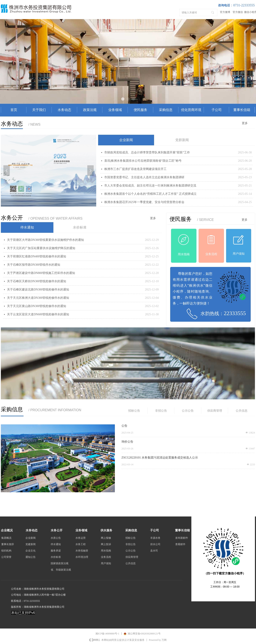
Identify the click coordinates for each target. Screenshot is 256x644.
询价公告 (127, 442)
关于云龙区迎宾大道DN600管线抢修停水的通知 (38, 314)
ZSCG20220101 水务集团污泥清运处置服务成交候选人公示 (160, 458)
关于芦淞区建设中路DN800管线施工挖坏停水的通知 (41, 273)
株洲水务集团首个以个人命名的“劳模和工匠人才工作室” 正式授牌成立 (150, 194)
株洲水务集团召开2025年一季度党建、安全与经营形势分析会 (144, 202)
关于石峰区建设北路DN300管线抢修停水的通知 (38, 290)
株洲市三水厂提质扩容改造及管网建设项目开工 (135, 169)
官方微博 (225, 12)
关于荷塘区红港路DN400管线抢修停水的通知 (37, 256)
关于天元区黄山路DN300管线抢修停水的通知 (37, 306)
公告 (124, 426)
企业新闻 (126, 140)
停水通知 (27, 227)
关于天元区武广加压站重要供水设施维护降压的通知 (41, 248)
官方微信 (238, 12)
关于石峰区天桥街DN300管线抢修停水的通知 (37, 281)
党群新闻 (182, 140)
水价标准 (80, 227)
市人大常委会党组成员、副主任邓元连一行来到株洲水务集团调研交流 (150, 186)
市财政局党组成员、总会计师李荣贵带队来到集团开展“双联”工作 (147, 152)
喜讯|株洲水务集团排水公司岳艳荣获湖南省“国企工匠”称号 (143, 161)
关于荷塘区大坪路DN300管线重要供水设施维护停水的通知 (45, 240)
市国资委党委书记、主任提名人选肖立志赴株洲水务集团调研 (144, 177)
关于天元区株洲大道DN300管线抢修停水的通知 (38, 298)
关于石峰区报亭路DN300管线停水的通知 (34, 265)
